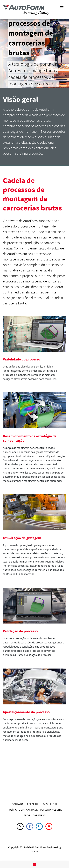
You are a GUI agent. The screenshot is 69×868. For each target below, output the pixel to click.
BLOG (27, 815)
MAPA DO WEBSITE (51, 810)
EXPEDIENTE (33, 804)
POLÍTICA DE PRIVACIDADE (23, 810)
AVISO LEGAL (50, 804)
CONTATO (17, 804)
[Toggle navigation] (61, 6)
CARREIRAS (39, 815)
